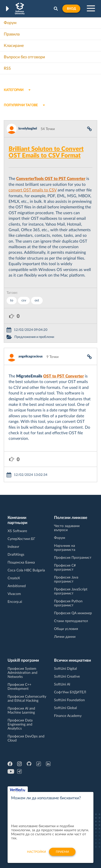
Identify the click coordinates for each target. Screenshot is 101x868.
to (12, 301)
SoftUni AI (62, 684)
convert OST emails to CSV (33, 190)
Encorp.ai (15, 602)
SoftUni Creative (67, 677)
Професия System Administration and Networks (22, 673)
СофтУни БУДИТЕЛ (70, 692)
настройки (36, 855)
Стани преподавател (71, 621)
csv (24, 301)
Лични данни (65, 637)
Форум (10, 23)
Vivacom (14, 594)
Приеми (62, 855)
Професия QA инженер (73, 613)
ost (37, 301)
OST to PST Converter (64, 376)
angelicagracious (31, 357)
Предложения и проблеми (34, 337)
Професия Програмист (73, 558)
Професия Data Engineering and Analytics (20, 725)
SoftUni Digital (65, 669)
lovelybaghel (28, 129)
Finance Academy (68, 716)
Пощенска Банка (21, 563)
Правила (12, 34)
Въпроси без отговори (24, 57)
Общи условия (66, 629)
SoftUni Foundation (69, 700)
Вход (71, 9)
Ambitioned (17, 586)
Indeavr (13, 547)
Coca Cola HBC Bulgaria (26, 570)
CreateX (14, 578)
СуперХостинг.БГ (21, 539)
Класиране (14, 46)
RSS (7, 68)
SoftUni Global (65, 708)
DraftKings (16, 555)
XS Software (17, 531)
